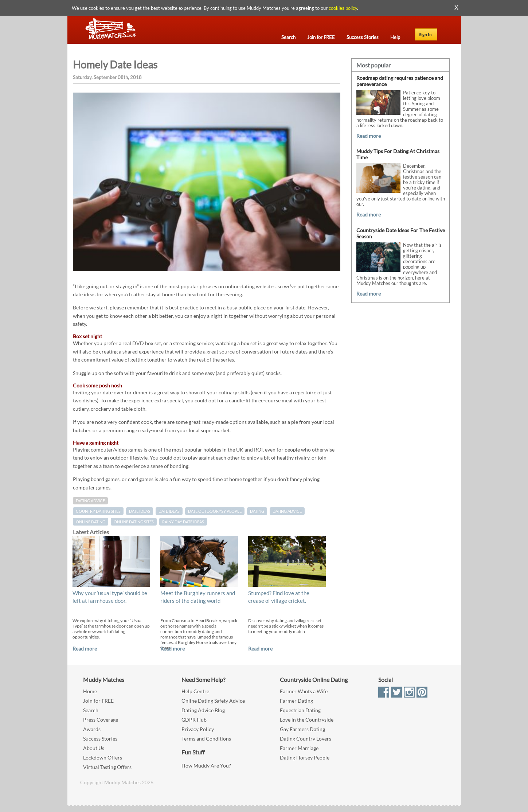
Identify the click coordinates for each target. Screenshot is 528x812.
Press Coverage (101, 720)
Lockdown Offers (103, 758)
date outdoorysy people (215, 511)
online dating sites (134, 522)
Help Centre (195, 691)
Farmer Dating (296, 701)
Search (91, 710)
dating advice (287, 511)
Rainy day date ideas (183, 522)
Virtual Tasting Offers (107, 767)
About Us (94, 748)
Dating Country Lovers (306, 739)
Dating (257, 511)
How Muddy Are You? (206, 766)
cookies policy (343, 8)
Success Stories (100, 739)
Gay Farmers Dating (302, 729)
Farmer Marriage (299, 748)
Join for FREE (98, 701)
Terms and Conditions (206, 739)
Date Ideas (140, 511)
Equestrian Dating (300, 710)
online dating (91, 522)
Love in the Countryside (307, 720)
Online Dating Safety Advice (213, 701)
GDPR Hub (194, 720)
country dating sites (98, 511)
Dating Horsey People (305, 758)
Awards (92, 729)
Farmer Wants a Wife (304, 691)
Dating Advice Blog (203, 710)
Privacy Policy (198, 729)
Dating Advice (90, 501)
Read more (85, 649)
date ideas (169, 511)
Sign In (425, 34)
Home (90, 691)
